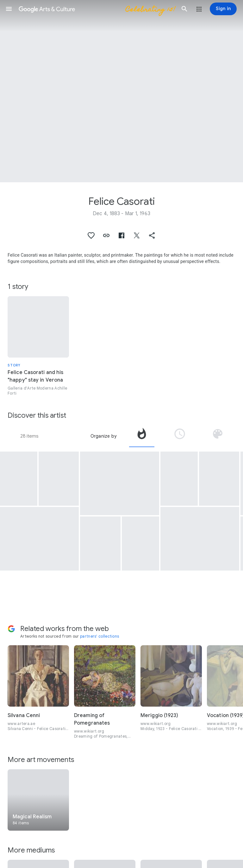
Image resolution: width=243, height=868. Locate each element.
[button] (9, 9)
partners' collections (100, 636)
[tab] (142, 436)
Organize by (103, 436)
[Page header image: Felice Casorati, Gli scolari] (121, 91)
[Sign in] (223, 9)
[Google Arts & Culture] (97, 9)
